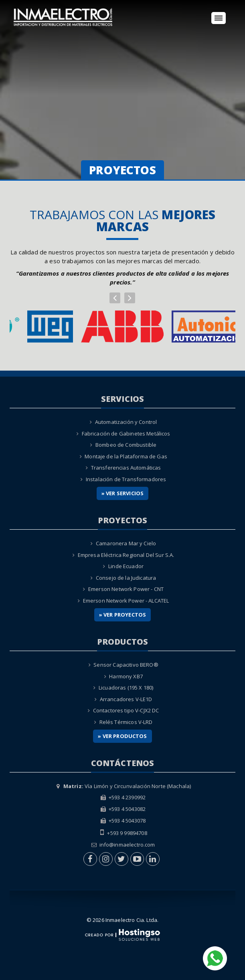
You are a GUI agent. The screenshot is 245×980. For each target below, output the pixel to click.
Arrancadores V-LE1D (126, 699)
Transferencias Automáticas (126, 468)
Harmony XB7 (126, 676)
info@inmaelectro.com (127, 845)
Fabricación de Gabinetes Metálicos (126, 434)
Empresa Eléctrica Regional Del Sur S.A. (126, 555)
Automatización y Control (126, 422)
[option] (122, 327)
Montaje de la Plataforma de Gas (126, 456)
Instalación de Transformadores (126, 479)
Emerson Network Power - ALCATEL (126, 601)
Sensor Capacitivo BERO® (126, 665)
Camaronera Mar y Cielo (126, 543)
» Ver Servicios (122, 493)
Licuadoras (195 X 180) (126, 688)
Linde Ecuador (126, 566)
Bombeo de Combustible (126, 445)
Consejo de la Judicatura (126, 578)
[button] (115, 298)
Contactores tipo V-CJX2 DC (126, 710)
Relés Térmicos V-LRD (126, 722)
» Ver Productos (122, 736)
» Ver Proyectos (122, 615)
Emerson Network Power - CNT (126, 589)
